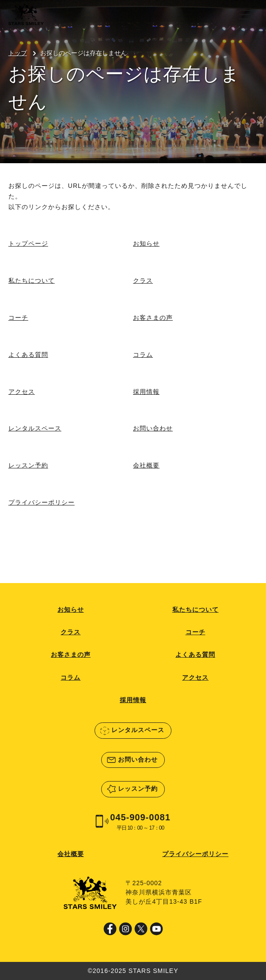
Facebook (110, 929)
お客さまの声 (153, 318)
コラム (143, 355)
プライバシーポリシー (42, 502)
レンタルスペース (35, 428)
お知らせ (146, 243)
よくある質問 (28, 355)
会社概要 (146, 465)
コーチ (18, 318)
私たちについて (32, 281)
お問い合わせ (153, 428)
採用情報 (146, 392)
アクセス (22, 392)
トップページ (28, 243)
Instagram (125, 929)
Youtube (156, 929)
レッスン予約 (28, 465)
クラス (143, 281)
